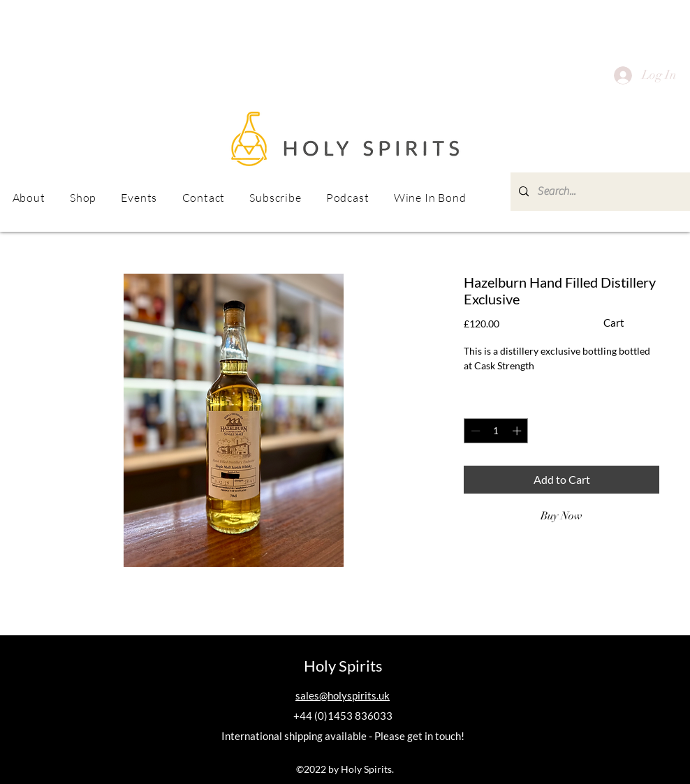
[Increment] (518, 431)
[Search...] (600, 192)
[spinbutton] (496, 431)
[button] (139, 198)
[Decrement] (474, 431)
